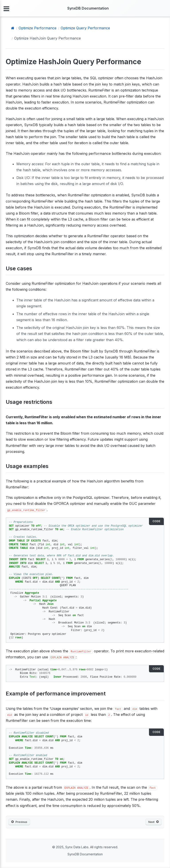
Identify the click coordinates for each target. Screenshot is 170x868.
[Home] (13, 28)
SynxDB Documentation (88, 8)
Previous (19, 822)
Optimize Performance (38, 28)
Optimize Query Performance (85, 28)
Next (154, 822)
